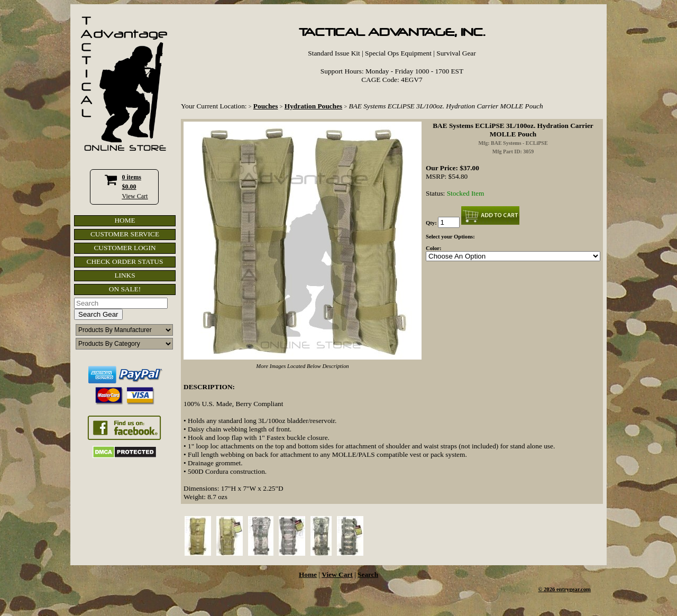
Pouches (266, 106)
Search (368, 574)
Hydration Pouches (313, 106)
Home (308, 574)
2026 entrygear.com (567, 589)
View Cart (135, 196)
